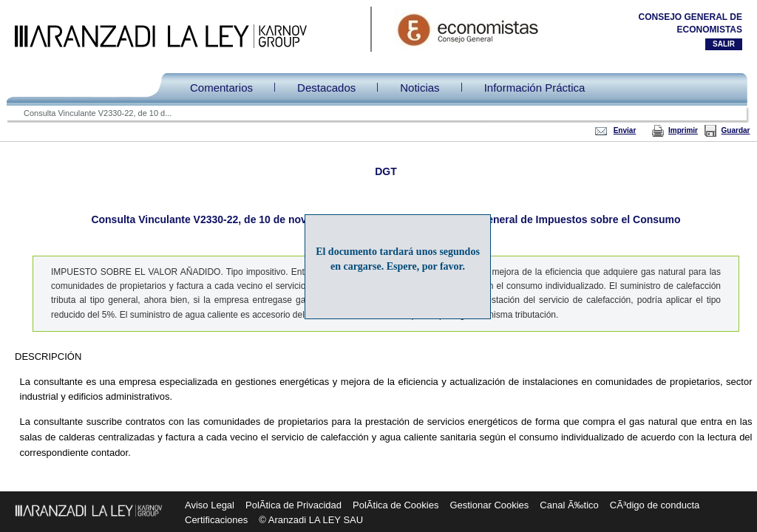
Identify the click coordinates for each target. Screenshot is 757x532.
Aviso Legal (210, 505)
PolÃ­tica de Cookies (396, 505)
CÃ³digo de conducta (655, 505)
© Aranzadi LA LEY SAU (311, 520)
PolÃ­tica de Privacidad (293, 505)
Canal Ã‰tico (569, 505)
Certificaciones (216, 520)
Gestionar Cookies (489, 505)
